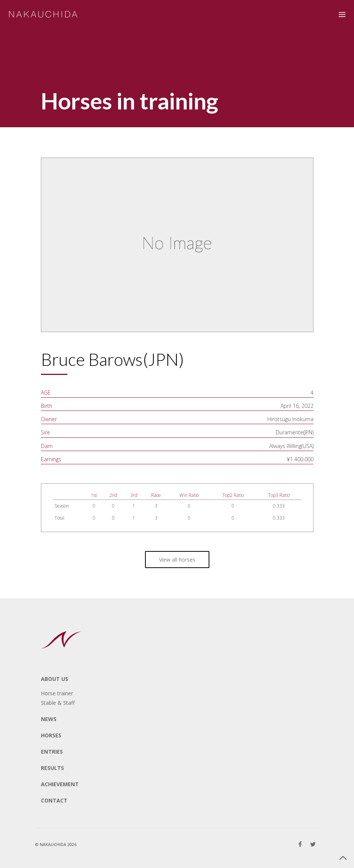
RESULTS (52, 768)
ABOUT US (55, 679)
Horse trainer (57, 693)
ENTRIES (52, 752)
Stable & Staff (58, 703)
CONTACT (54, 800)
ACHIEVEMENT (60, 784)
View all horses (177, 560)
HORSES (51, 735)
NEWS (49, 719)
